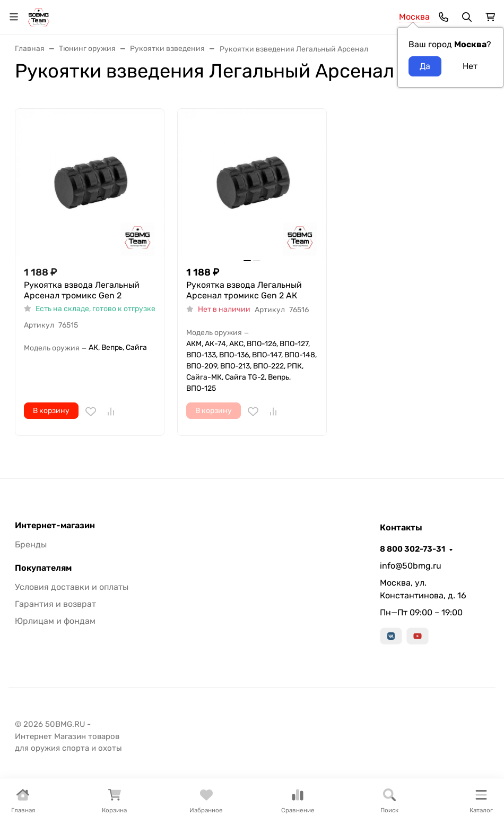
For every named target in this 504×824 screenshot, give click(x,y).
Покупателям (43, 568)
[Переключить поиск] (467, 17)
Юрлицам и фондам (55, 621)
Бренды (31, 544)
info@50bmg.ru (411, 566)
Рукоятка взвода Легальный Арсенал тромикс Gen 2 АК (244, 290)
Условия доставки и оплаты (72, 587)
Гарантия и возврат (55, 604)
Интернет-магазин (55, 526)
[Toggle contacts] (444, 17)
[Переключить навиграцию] (14, 17)
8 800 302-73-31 (412, 549)
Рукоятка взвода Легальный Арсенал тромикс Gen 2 (82, 290)
